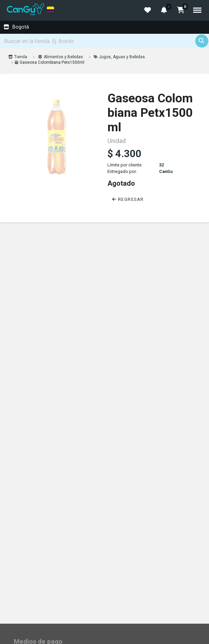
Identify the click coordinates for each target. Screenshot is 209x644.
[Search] (104, 41)
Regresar (128, 199)
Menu (197, 10)
